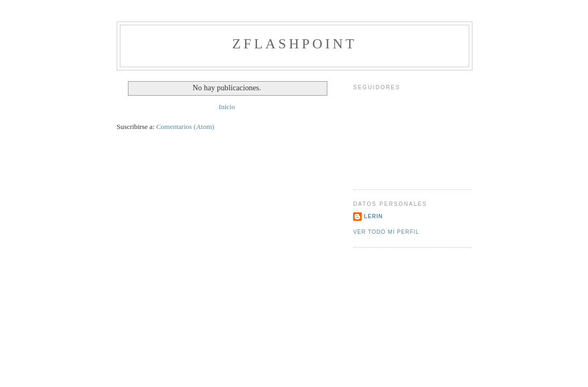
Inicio (227, 107)
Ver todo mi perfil (386, 232)
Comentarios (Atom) (185, 127)
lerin (373, 216)
